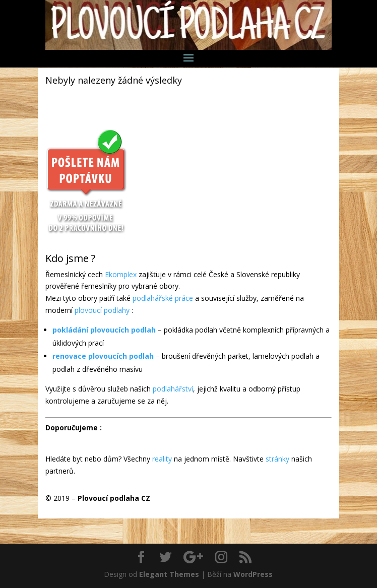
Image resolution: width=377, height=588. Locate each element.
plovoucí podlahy (102, 310)
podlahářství (173, 389)
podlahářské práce (163, 298)
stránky (277, 459)
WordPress (253, 574)
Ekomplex (121, 274)
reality (162, 459)
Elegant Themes (169, 574)
